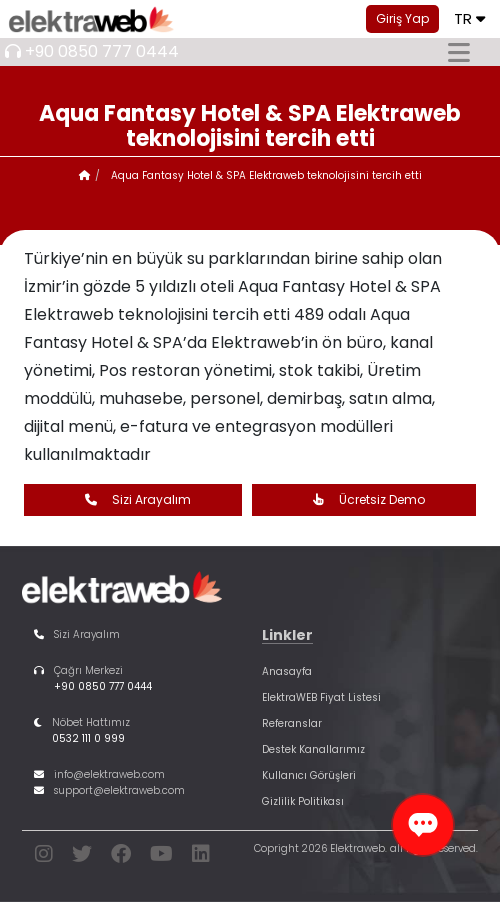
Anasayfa (287, 671)
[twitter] (82, 857)
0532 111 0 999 (88, 738)
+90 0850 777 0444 (102, 51)
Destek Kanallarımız (313, 749)
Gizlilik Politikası (303, 801)
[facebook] (121, 857)
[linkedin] (201, 857)
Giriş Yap (402, 18)
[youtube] (161, 857)
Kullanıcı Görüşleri (309, 775)
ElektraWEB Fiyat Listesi (321, 697)
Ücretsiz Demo (364, 500)
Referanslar (292, 723)
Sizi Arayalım (133, 500)
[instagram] (44, 857)
